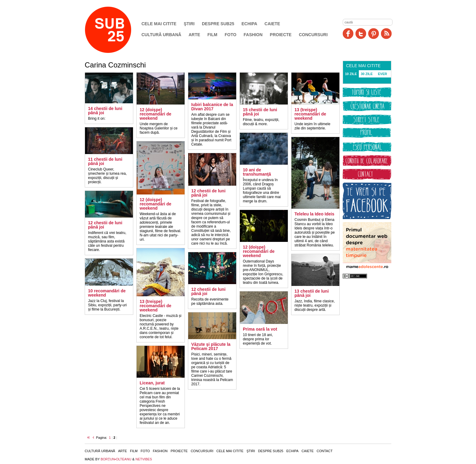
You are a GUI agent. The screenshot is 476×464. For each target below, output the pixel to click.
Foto (231, 35)
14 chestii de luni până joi (105, 111)
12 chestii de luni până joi (105, 225)
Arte (194, 35)
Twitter (361, 34)
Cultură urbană (161, 35)
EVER (382, 74)
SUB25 (115, 30)
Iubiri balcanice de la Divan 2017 (212, 107)
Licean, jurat (152, 383)
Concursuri (313, 35)
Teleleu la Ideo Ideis (314, 214)
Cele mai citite (159, 24)
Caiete (272, 24)
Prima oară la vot (260, 329)
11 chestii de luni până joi (105, 161)
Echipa (250, 24)
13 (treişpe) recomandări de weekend (155, 306)
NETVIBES (144, 459)
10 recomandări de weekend (107, 293)
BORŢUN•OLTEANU (116, 459)
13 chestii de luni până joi (312, 293)
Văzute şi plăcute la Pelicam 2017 (211, 346)
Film (212, 35)
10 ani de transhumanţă (257, 172)
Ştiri (189, 24)
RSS (386, 34)
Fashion (253, 35)
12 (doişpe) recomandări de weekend (155, 114)
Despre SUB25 (218, 24)
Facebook (348, 34)
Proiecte (281, 35)
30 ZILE (367, 74)
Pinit (374, 34)
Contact (325, 451)
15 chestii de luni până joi (260, 112)
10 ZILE (351, 74)
